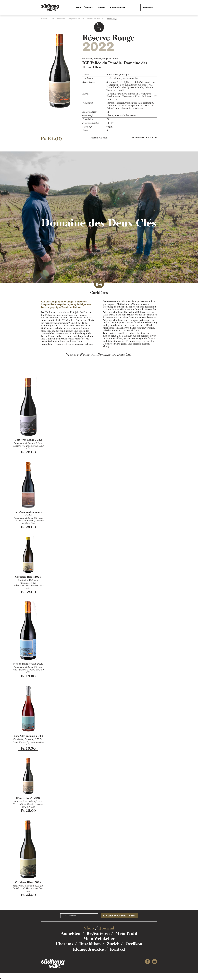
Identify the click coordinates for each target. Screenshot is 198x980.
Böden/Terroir (89, 82)
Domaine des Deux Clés (95, 19)
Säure (85, 130)
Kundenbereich (117, 8)
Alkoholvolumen (90, 112)
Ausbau (86, 94)
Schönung (87, 127)
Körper (86, 75)
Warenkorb (148, 8)
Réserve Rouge (112, 19)
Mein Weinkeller (99, 939)
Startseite (44, 19)
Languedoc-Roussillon (76, 19)
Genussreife (88, 116)
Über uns (88, 8)
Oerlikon (134, 944)
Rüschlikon (90, 944)
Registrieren (98, 933)
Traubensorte (88, 79)
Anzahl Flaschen (99, 138)
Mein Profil (126, 933)
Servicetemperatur (91, 123)
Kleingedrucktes (89, 949)
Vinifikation (88, 103)
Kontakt (101, 8)
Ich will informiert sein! (119, 916)
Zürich (113, 944)
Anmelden (71, 933)
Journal (107, 928)
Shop (78, 8)
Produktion (88, 119)
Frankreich (61, 19)
